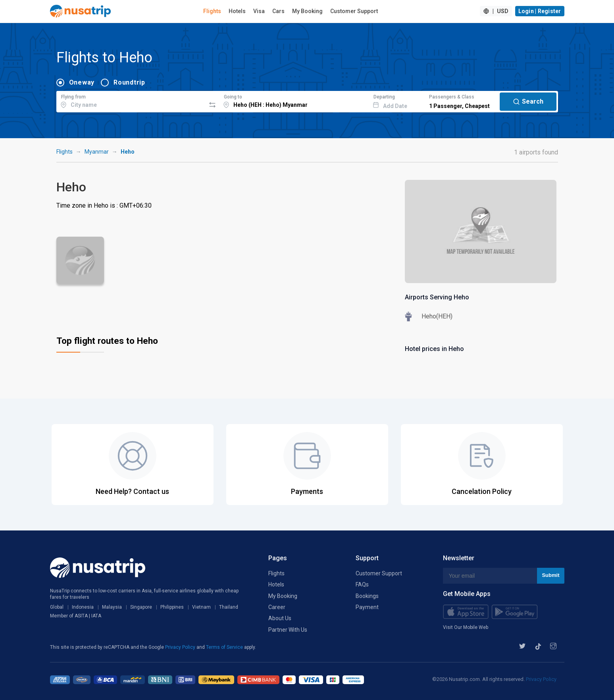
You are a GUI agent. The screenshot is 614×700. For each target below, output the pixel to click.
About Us (280, 618)
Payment (367, 607)
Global (57, 607)
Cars (278, 11)
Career (277, 607)
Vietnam (201, 607)
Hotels (237, 11)
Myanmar (97, 152)
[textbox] (131, 100)
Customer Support (354, 11)
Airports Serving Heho (437, 297)
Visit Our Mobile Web (466, 627)
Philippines (172, 607)
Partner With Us (288, 630)
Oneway (82, 82)
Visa (259, 11)
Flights (212, 11)
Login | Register (540, 11)
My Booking (307, 11)
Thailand (229, 607)
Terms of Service (225, 647)
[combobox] (131, 100)
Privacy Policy (181, 647)
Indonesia (83, 607)
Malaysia (112, 607)
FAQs (362, 584)
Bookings (367, 596)
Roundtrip (129, 82)
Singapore (141, 607)
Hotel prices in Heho (434, 349)
